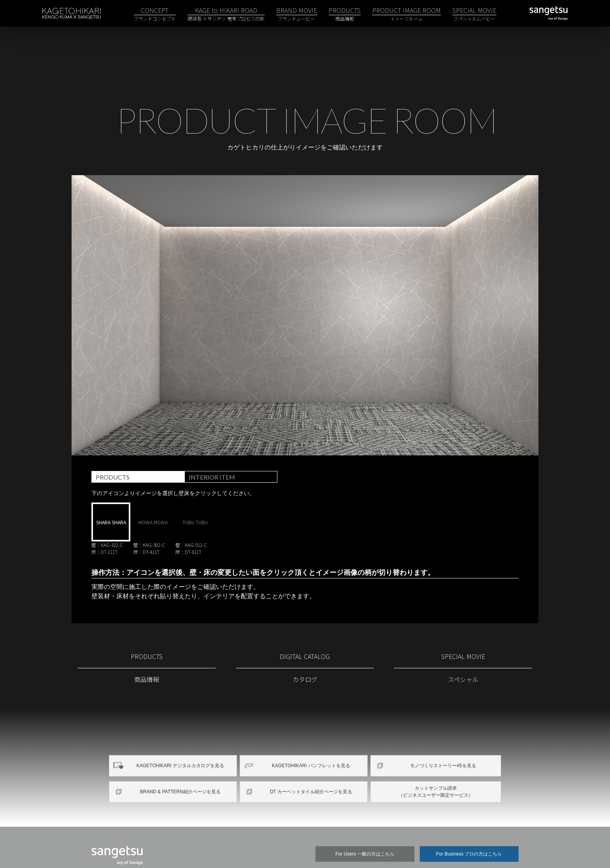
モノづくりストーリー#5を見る (443, 740)
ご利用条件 (202, 850)
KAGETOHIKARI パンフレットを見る (310, 740)
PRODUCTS (114, 451)
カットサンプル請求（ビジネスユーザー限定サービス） (436, 765)
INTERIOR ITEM (215, 451)
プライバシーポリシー (257, 850)
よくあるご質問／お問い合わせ (430, 850)
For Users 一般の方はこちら (365, 826)
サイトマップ (158, 850)
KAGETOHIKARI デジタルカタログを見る (179, 740)
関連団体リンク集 (320, 850)
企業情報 (367, 850)
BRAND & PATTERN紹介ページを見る (179, 765)
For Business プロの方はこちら (469, 826)
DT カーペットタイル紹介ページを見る (310, 765)
